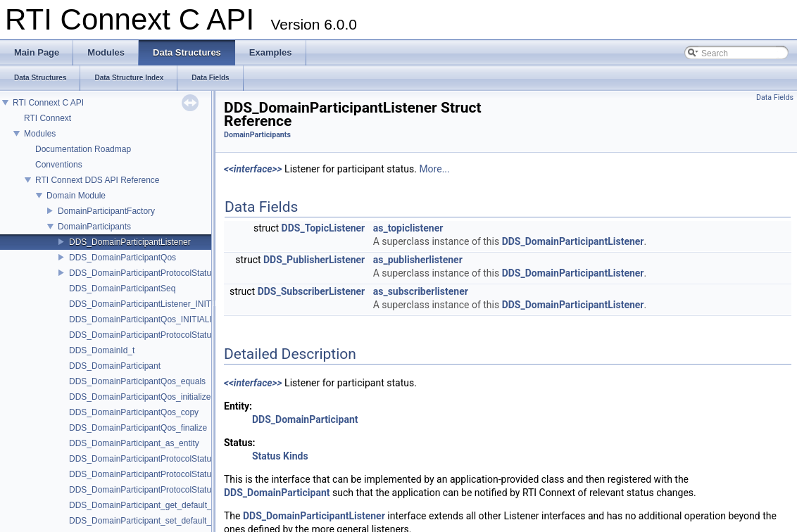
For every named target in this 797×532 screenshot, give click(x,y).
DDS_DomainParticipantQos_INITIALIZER (149, 319)
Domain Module (76, 196)
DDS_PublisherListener (314, 260)
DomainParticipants (94, 227)
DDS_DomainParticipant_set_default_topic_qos (158, 521)
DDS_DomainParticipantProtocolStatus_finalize (158, 490)
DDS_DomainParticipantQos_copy (134, 412)
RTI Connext (48, 118)
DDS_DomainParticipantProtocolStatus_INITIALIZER (169, 335)
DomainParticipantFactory (106, 211)
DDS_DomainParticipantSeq (122, 289)
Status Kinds (280, 456)
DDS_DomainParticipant (115, 366)
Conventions (59, 165)
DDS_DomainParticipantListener (130, 242)
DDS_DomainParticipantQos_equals (137, 381)
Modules (40, 134)
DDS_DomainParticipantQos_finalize (138, 428)
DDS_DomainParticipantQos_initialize (140, 397)
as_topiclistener (408, 228)
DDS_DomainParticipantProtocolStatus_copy (153, 474)
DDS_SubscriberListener (312, 291)
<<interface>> (253, 169)
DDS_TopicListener (324, 228)
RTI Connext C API (48, 103)
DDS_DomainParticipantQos (123, 258)
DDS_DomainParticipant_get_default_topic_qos (158, 505)
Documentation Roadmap (83, 149)
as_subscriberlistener (421, 291)
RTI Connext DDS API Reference (98, 180)
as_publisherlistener (418, 260)
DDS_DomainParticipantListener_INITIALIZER (156, 304)
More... (434, 169)
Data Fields (775, 97)
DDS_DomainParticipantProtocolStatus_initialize (159, 459)
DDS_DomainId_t (102, 350)
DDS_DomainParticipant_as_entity (134, 443)
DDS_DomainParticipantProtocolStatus (142, 273)
